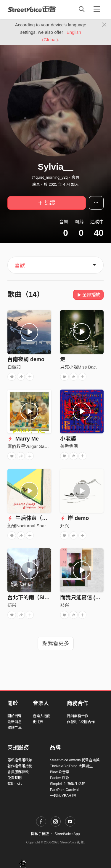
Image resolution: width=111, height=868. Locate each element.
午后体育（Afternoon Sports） (49, 518)
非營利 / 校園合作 (81, 722)
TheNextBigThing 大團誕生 (71, 766)
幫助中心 (15, 784)
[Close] (104, 25)
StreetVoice (32, 9)
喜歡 (20, 265)
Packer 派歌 (60, 778)
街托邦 (38, 722)
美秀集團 (69, 446)
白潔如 (14, 367)
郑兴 (65, 526)
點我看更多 (56, 643)
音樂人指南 (42, 716)
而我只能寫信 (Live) (84, 598)
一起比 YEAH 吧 (63, 796)
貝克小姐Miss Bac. (79, 367)
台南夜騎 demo (26, 359)
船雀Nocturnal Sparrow (30, 526)
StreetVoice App (67, 834)
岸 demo (75, 518)
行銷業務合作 (78, 716)
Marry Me (23, 439)
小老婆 (68, 439)
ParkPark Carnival (64, 790)
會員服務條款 (18, 772)
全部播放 (88, 295)
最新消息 (15, 722)
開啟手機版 (40, 834)
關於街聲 (15, 716)
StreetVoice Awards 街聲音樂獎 (75, 760)
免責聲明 (15, 778)
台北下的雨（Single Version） (44, 598)
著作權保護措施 (20, 766)
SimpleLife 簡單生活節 (68, 784)
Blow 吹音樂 (60, 772)
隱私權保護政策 (20, 760)
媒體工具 (15, 728)
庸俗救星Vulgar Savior (30, 446)
